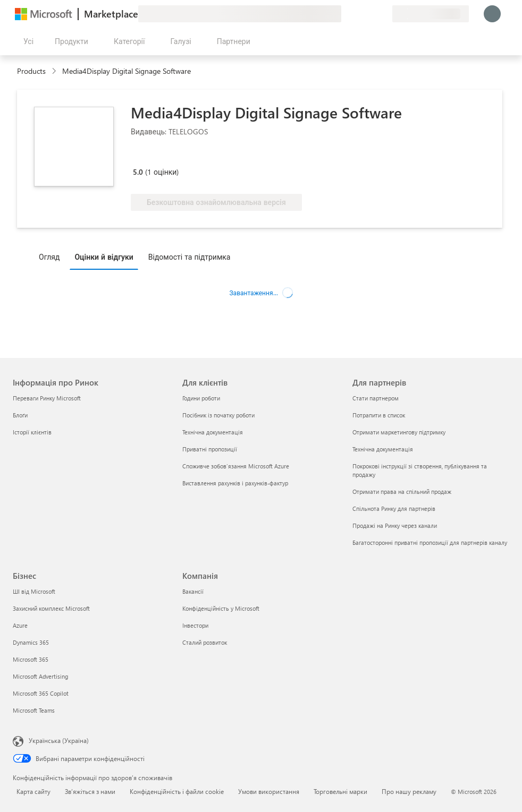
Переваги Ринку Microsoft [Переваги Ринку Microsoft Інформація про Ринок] (47, 398)
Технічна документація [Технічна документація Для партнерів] (383, 449)
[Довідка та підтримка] (358, 14)
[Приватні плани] (384, 14)
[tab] (52, 257)
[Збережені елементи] (371, 14)
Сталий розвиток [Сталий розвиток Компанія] (205, 642)
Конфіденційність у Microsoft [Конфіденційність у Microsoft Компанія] (221, 608)
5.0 (138, 172)
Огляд (49, 257)
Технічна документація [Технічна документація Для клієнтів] (213, 432)
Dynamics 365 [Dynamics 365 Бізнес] (31, 642)
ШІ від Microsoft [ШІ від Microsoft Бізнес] (34, 591)
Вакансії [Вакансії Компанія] (193, 591)
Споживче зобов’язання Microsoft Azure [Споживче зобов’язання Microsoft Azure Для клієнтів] (236, 466)
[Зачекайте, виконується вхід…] (492, 14)
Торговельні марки (340, 791)
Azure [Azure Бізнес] (20, 625)
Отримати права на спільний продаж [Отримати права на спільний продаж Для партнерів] (402, 492)
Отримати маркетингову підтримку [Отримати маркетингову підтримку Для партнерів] (399, 432)
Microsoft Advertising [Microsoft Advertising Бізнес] (40, 676)
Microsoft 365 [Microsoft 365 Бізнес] (31, 659)
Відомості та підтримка (190, 257)
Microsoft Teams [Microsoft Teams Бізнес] (34, 710)
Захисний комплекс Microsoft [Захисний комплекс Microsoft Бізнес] (51, 608)
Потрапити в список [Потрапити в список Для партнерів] (379, 415)
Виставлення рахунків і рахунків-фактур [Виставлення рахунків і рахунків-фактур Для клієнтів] (235, 483)
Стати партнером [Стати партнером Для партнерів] (376, 398)
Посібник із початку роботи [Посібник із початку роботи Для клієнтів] (218, 415)
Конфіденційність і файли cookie (177, 791)
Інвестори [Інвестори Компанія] (195, 625)
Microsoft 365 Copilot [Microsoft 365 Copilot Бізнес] (41, 693)
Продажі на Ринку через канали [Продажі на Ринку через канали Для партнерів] (395, 525)
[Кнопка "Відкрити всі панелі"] (26, 41)
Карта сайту (33, 791)
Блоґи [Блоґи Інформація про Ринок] (20, 415)
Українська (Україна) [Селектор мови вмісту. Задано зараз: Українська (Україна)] (59, 740)
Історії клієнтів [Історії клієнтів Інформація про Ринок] (32, 432)
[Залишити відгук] (346, 14)
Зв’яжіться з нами (90, 791)
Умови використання (269, 791)
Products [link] (31, 71)
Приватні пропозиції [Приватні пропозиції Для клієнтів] (210, 449)
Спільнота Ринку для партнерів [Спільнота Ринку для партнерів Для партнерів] (394, 508)
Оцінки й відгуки (104, 257)
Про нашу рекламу (409, 791)
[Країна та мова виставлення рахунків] (431, 14)
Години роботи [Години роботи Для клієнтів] (201, 398)
